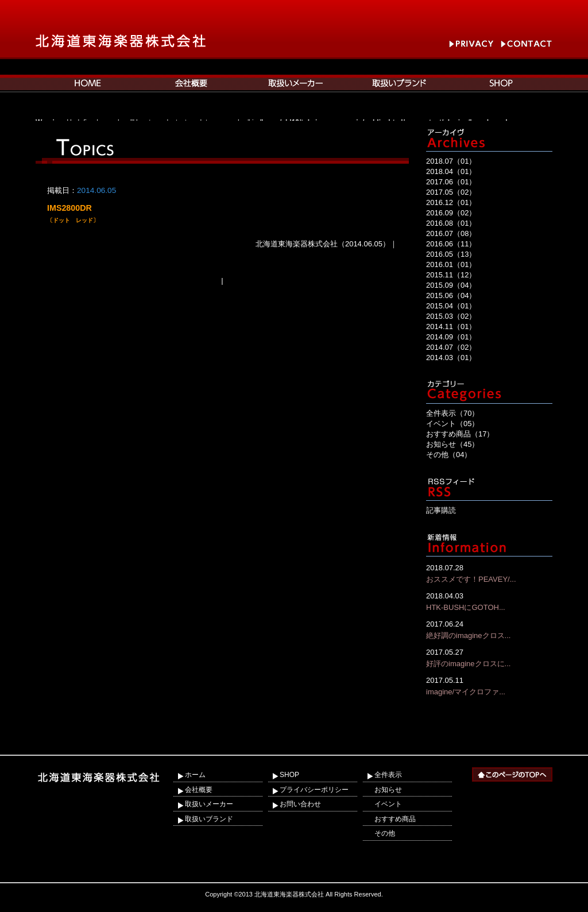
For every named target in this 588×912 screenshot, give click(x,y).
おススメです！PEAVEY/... (489, 573)
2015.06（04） (451, 295)
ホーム (195, 775)
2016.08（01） (451, 223)
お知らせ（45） (452, 444)
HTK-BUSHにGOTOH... (489, 601)
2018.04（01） (451, 171)
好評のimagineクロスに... (489, 657)
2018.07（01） (451, 161)
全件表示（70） (452, 413)
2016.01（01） (451, 264)
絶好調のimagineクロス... (489, 629)
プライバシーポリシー (314, 790)
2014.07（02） (451, 347)
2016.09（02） (451, 213)
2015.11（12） (451, 275)
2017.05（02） (451, 192)
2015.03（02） (451, 316)
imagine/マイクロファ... (489, 685)
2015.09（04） (451, 285)
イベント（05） (452, 424)
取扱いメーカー (209, 804)
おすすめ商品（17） (460, 434)
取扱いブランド (209, 819)
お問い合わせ (300, 804)
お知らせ (388, 790)
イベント (388, 804)
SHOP (289, 775)
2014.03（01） (451, 358)
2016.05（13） (451, 254)
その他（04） (449, 455)
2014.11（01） (451, 326)
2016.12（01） (451, 202)
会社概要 (199, 790)
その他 (385, 833)
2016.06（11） (451, 244)
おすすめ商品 (395, 819)
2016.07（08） (451, 233)
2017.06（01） (451, 182)
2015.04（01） (451, 306)
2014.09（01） (451, 337)
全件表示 (388, 775)
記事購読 (441, 510)
